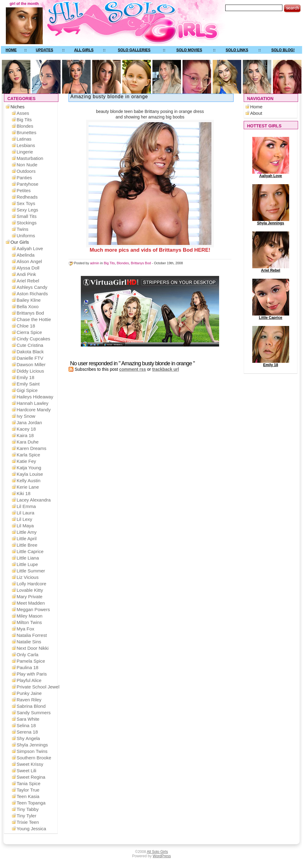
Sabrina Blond (31, 706)
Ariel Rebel (271, 269)
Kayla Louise (30, 474)
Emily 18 (271, 363)
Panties (24, 178)
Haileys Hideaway (35, 397)
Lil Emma (26, 506)
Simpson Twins (32, 751)
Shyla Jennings (271, 221)
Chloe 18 (26, 326)
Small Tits (27, 216)
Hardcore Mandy (34, 410)
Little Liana (28, 558)
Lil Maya (25, 526)
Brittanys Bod (141, 263)
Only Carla (28, 655)
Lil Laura (26, 513)
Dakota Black (30, 352)
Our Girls (20, 242)
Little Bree (27, 545)
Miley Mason (30, 616)
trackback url (165, 369)
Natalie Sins (29, 642)
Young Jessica (31, 829)
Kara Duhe (28, 442)
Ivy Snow (26, 416)
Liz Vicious (28, 577)
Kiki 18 (24, 493)
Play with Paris (32, 674)
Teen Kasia (28, 796)
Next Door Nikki (33, 648)
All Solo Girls (157, 852)
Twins (22, 229)
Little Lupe (27, 564)
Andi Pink (26, 274)
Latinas (24, 139)
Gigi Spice (27, 390)
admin (95, 263)
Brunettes (26, 132)
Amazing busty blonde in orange (109, 97)
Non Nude (27, 165)
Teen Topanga (31, 803)
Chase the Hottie (34, 319)
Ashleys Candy (32, 287)
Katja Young (29, 468)
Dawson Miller (31, 364)
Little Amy (27, 532)
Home (256, 107)
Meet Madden (31, 603)
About (256, 113)
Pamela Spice (31, 661)
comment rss (133, 369)
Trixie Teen (28, 822)
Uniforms (26, 236)
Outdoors (26, 171)
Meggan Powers (33, 609)
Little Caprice (271, 316)
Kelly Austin (29, 480)
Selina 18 (26, 725)
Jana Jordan (29, 422)
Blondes (123, 263)
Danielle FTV (30, 358)
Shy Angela (28, 738)
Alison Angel (29, 261)
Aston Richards (32, 294)
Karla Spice (28, 455)
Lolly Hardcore (31, 584)
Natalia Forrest (32, 635)
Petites (24, 190)
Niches (18, 107)
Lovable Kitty (30, 590)
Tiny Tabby (28, 809)
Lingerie (25, 152)
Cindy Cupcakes (33, 339)
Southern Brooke (34, 758)
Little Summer (31, 571)
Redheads (27, 197)
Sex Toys (26, 203)
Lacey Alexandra (34, 500)
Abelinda (26, 255)
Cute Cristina (30, 345)
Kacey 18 (26, 429)
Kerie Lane (28, 487)
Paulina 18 (28, 667)
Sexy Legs (27, 210)
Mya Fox (26, 629)
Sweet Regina (31, 777)
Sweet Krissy (30, 764)
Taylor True (28, 790)
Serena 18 (27, 732)
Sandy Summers (34, 713)
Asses (23, 113)
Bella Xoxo (28, 306)
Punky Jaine (29, 693)
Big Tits (109, 263)
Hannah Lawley (32, 403)
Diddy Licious (30, 371)
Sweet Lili (26, 771)
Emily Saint (28, 384)
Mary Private (30, 597)
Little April (27, 539)
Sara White (28, 719)
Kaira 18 (25, 435)
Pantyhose (28, 184)
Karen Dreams (31, 448)
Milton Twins (29, 622)
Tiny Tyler (26, 816)
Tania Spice (29, 783)
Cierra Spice (29, 332)
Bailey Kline (29, 300)
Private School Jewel (38, 687)
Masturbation (30, 158)
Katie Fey (26, 461)
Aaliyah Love (271, 174)
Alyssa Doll (28, 268)
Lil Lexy (24, 519)
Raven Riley (29, 700)
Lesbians (26, 145)
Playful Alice (29, 680)
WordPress (162, 856)
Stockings (27, 223)
